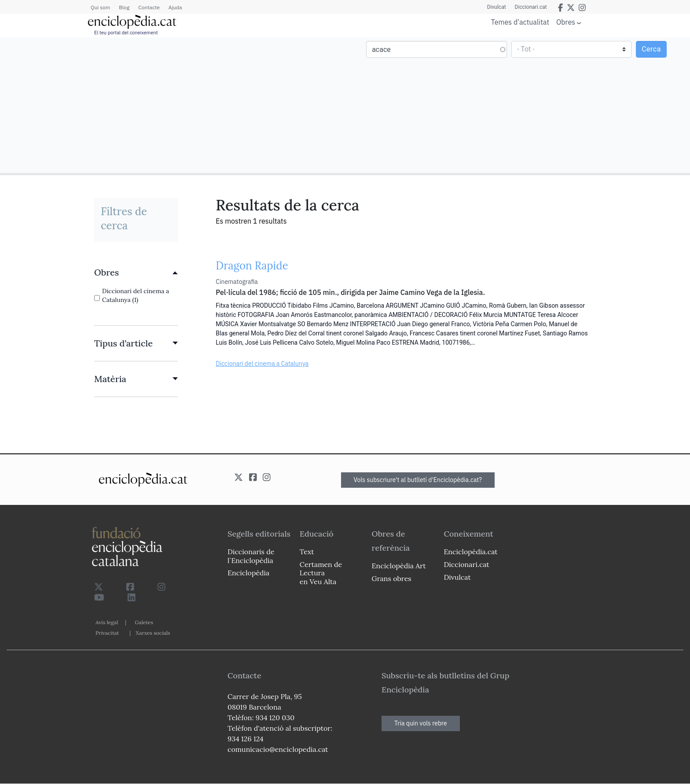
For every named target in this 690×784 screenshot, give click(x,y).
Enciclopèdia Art (399, 566)
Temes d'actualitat (520, 22)
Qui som (100, 7)
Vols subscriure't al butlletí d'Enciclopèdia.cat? (418, 480)
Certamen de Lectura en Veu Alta (321, 573)
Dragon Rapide (252, 266)
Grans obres (392, 578)
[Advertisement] (174, 105)
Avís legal (107, 622)
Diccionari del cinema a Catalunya (262, 364)
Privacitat (107, 633)
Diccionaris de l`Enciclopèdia (251, 556)
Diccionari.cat (531, 7)
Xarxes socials (153, 633)
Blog (124, 7)
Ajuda (175, 7)
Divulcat (497, 7)
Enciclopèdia (248, 573)
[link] (136, 272)
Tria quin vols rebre (421, 723)
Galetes (144, 622)
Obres (566, 22)
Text (307, 552)
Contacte (149, 7)
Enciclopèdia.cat (470, 552)
